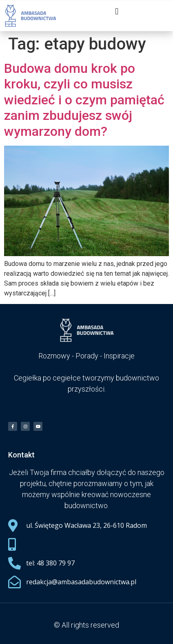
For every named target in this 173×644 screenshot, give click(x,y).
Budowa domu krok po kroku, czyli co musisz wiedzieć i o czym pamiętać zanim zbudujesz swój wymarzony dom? (84, 100)
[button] (117, 11)
